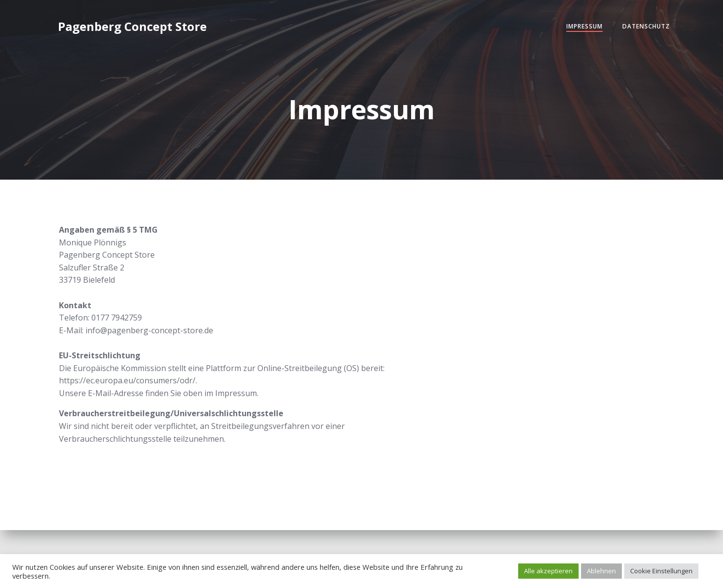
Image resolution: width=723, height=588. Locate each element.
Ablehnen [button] (601, 571)
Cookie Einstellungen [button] (661, 571)
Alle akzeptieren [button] (548, 571)
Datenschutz (646, 26)
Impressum (584, 26)
